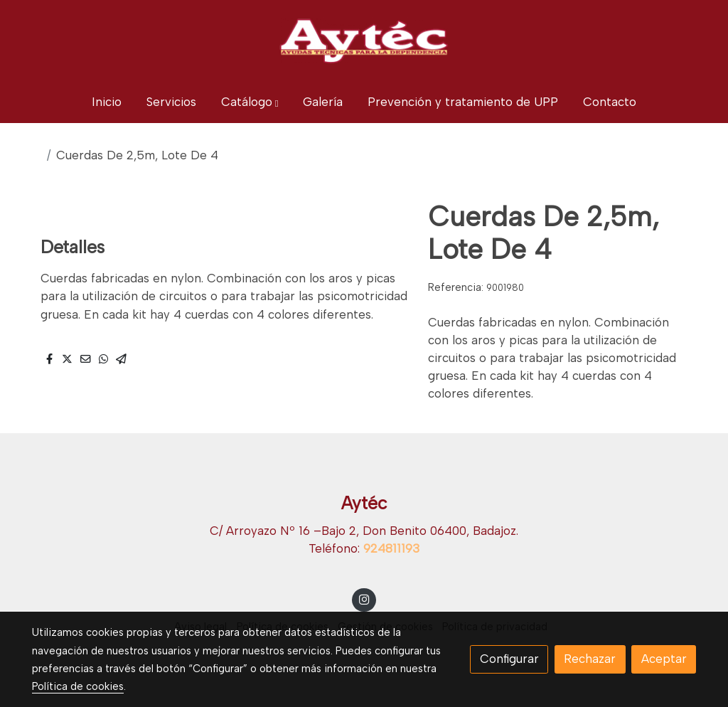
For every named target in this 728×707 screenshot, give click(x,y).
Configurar (509, 659)
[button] (250, 102)
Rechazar (590, 659)
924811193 (391, 548)
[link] (364, 41)
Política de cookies (78, 686)
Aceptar (664, 659)
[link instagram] (364, 599)
